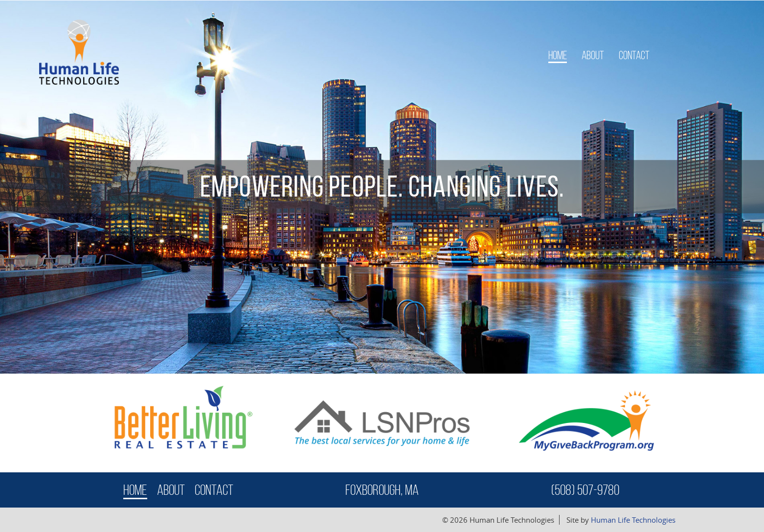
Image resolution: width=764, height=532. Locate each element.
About (593, 55)
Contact (634, 55)
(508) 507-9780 (585, 490)
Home (558, 55)
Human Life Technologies (633, 520)
